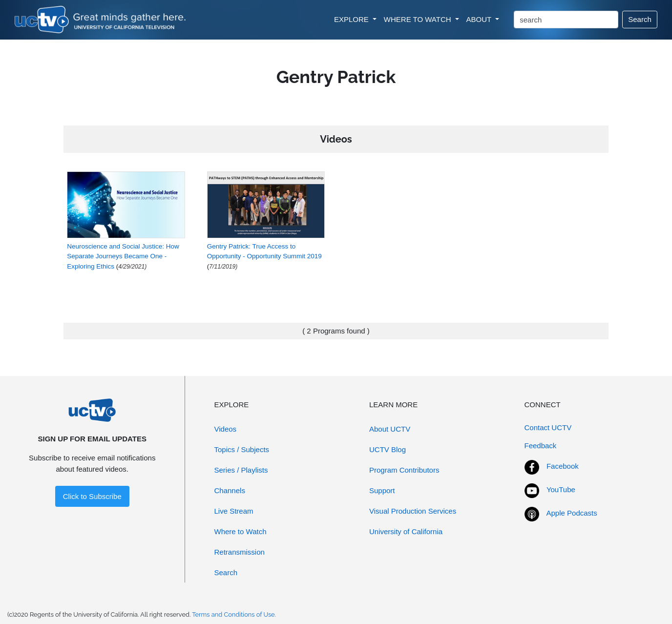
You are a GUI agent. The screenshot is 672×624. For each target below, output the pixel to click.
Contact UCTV (548, 427)
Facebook (563, 466)
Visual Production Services (413, 511)
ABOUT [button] (480, 19)
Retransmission (240, 552)
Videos (226, 429)
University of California (406, 531)
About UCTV (390, 429)
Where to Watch (241, 531)
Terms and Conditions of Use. (234, 614)
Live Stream (234, 511)
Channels (230, 490)
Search (640, 19)
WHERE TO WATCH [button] (419, 19)
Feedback (541, 446)
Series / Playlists (241, 470)
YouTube (561, 489)
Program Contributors (404, 470)
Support (382, 490)
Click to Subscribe (92, 496)
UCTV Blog (388, 449)
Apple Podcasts (572, 513)
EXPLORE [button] (352, 19)
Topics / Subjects (242, 449)
